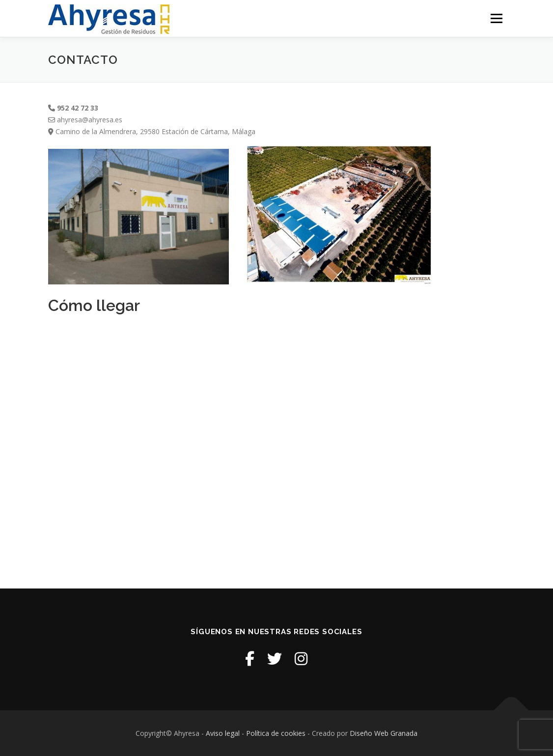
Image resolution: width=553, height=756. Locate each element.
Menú (496, 18)
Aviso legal (223, 733)
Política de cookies (277, 733)
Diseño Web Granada (384, 733)
